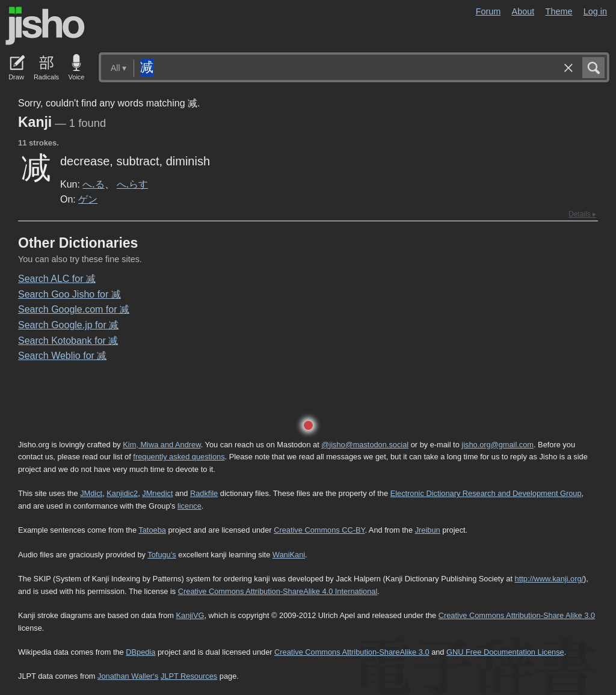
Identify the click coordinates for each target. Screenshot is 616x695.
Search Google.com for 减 (74, 309)
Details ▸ (582, 214)
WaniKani (289, 555)
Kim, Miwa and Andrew (162, 445)
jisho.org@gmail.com (497, 445)
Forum (488, 11)
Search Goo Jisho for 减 (69, 294)
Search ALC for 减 (57, 279)
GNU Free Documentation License (505, 652)
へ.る (93, 184)
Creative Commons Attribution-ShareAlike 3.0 (352, 652)
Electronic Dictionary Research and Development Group (486, 493)
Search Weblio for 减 (62, 356)
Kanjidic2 (122, 493)
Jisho (45, 26)
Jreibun (428, 530)
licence (189, 506)
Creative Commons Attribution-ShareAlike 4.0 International (278, 591)
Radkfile (204, 493)
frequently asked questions (179, 457)
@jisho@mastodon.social (365, 445)
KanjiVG (190, 615)
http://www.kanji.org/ (550, 579)
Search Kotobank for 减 (68, 341)
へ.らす (132, 184)
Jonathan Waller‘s (128, 676)
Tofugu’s (162, 555)
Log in (595, 11)
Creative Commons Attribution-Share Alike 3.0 (517, 615)
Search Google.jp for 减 (68, 325)
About (523, 11)
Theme (559, 11)
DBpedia (140, 652)
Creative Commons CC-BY (319, 530)
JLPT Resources (189, 676)
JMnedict (157, 493)
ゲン (88, 199)
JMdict (91, 493)
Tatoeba (152, 530)
